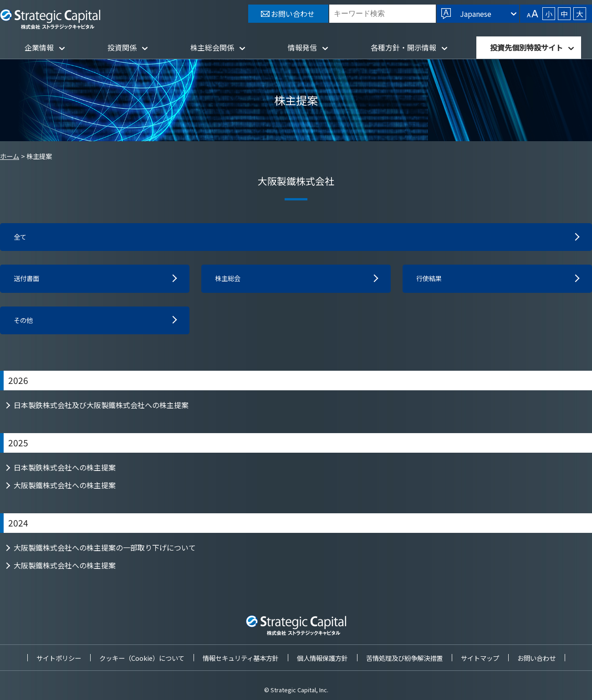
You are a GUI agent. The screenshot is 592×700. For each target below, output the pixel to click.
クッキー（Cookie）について (142, 658)
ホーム (10, 156)
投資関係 (122, 47)
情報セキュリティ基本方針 (241, 658)
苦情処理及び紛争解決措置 (404, 658)
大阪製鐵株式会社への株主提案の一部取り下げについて (105, 551)
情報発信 (302, 47)
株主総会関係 (212, 47)
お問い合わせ (536, 658)
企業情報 (39, 47)
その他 (25, 323)
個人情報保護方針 (322, 658)
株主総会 (230, 281)
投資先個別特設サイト (526, 47)
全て (21, 238)
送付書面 (28, 281)
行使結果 (431, 281)
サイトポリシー (59, 658)
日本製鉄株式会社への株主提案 (65, 471)
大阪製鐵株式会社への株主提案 (65, 489)
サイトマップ (480, 658)
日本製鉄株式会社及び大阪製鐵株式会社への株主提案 (101, 409)
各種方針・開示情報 (403, 47)
